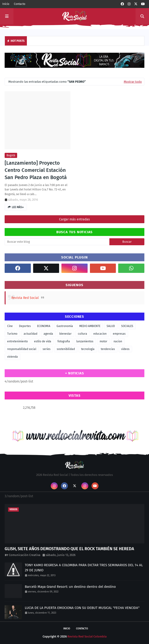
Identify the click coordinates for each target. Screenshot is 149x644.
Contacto (20, 4)
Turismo (12, 334)
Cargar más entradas (74, 219)
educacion (100, 334)
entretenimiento (17, 341)
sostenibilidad (66, 349)
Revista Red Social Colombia (87, 636)
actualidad (30, 334)
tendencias (108, 349)
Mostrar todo (133, 82)
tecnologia (88, 349)
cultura (82, 334)
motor (103, 341)
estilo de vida (43, 341)
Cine (10, 326)
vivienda (13, 357)
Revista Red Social (25, 298)
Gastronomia (65, 326)
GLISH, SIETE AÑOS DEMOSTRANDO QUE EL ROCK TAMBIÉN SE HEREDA (69, 549)
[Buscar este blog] (57, 242)
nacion (118, 341)
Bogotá (11, 155)
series (47, 349)
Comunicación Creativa (25, 555)
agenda (48, 334)
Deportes (25, 326)
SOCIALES (127, 326)
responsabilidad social (22, 349)
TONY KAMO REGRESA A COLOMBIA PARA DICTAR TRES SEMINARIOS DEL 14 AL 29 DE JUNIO (84, 568)
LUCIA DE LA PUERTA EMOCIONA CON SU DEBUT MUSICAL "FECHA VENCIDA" (82, 608)
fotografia (64, 341)
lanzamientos (85, 341)
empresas (119, 334)
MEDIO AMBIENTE (90, 326)
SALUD (111, 326)
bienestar (65, 334)
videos (125, 349)
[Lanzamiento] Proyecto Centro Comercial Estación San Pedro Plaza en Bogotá (36, 170)
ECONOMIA (44, 326)
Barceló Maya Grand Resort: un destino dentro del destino (70, 587)
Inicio (6, 4)
